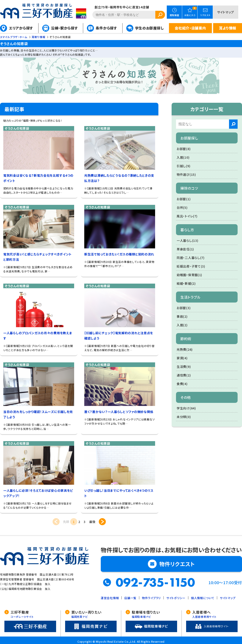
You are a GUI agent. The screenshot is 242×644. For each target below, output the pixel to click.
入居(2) (182, 325)
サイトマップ (226, 12)
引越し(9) (183, 166)
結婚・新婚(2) (186, 283)
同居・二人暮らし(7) (191, 258)
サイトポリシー (176, 598)
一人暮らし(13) (187, 240)
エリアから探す (21, 28)
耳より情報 (228, 28)
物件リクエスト (177, 564)
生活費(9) (184, 367)
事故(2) (182, 316)
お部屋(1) (184, 199)
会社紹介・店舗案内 (190, 28)
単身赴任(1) (185, 249)
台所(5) (182, 207)
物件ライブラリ (151, 598)
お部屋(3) (184, 308)
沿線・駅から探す (64, 28)
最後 (92, 522)
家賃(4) (182, 358)
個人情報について (203, 598)
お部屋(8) (184, 149)
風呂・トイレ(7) (187, 216)
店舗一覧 (130, 598)
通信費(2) (184, 375)
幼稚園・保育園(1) (189, 275)
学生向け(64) (186, 408)
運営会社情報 (110, 598)
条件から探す (106, 28)
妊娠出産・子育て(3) (191, 266)
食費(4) (182, 384)
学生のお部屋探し (149, 28)
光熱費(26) (185, 349)
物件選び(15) (186, 174)
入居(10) (183, 157)
